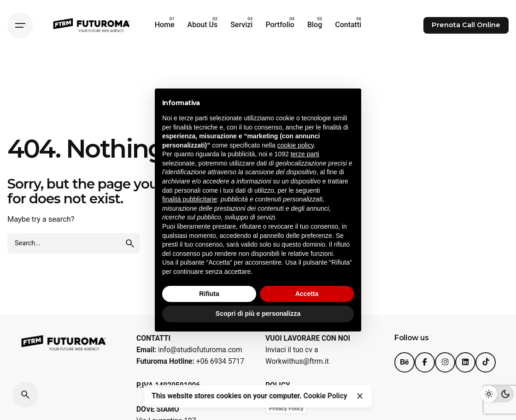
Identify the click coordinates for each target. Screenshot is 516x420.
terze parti (305, 154)
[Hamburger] (20, 25)
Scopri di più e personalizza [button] (258, 314)
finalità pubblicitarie (190, 199)
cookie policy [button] (296, 145)
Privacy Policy (286, 408)
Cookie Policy (325, 396)
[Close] (360, 396)
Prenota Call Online (466, 25)
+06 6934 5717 (220, 361)
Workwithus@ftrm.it (297, 361)
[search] (130, 243)
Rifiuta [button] (209, 294)
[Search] (25, 395)
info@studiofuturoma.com (200, 350)
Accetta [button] (307, 294)
